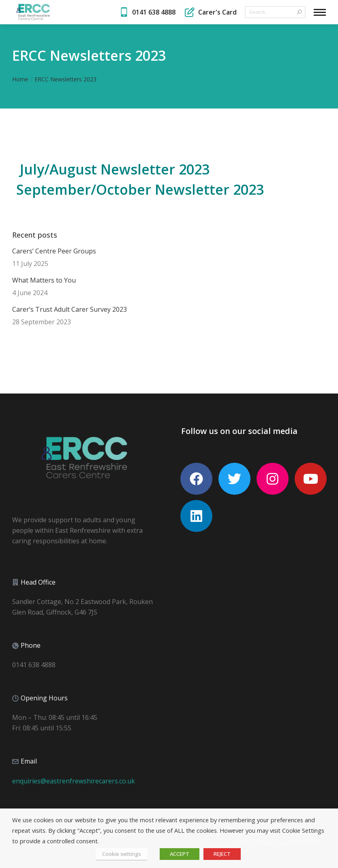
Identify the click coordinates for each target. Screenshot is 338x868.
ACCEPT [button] (180, 854)
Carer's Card (210, 12)
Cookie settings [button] (122, 854)
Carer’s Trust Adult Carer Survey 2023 (70, 309)
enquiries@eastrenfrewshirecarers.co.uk (74, 781)
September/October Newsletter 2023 (140, 189)
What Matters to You (44, 280)
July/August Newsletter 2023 (115, 169)
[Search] (275, 12)
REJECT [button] (222, 854)
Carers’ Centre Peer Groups (54, 251)
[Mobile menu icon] (320, 12)
